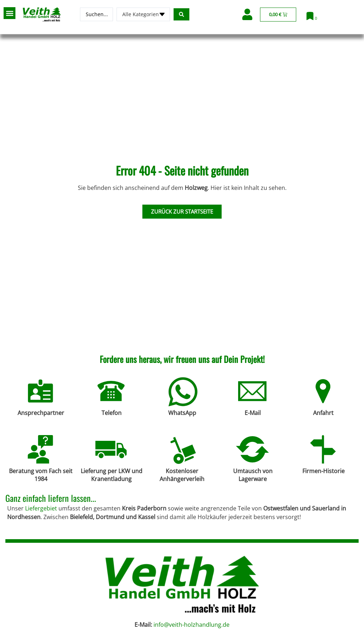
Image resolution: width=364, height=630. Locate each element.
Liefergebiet (41, 508)
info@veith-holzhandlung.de (192, 625)
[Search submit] (181, 14)
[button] (10, 13)
